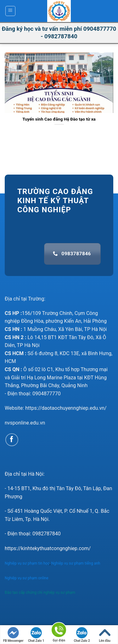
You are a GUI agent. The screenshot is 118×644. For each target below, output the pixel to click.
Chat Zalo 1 (36, 635)
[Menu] (11, 11)
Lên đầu (105, 635)
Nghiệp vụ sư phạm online (27, 578)
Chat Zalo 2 (82, 635)
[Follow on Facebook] (12, 440)
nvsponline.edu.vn (25, 423)
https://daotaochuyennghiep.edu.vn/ (66, 408)
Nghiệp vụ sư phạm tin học (27, 563)
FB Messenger (13, 635)
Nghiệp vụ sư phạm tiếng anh (76, 563)
